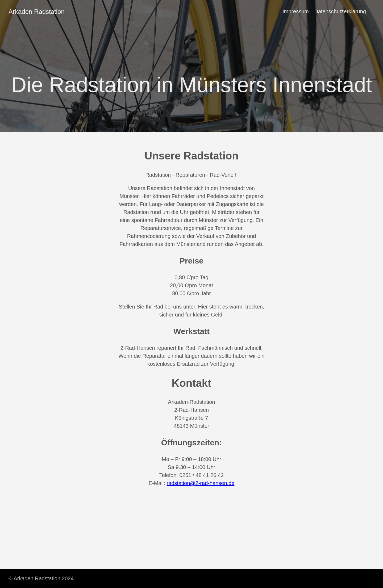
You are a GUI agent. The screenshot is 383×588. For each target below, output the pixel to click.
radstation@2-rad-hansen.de (200, 483)
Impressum (296, 11)
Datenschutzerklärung (340, 11)
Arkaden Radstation (37, 12)
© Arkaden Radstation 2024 (41, 578)
